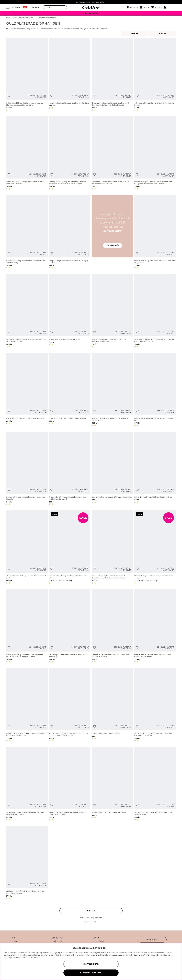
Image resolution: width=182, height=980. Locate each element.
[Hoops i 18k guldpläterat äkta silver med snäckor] (70, 75)
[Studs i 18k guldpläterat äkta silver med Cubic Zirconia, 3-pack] (155, 784)
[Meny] (8, 7)
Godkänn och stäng (91, 973)
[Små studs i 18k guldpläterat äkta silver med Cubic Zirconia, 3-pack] (70, 469)
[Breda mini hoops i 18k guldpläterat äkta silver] (27, 390)
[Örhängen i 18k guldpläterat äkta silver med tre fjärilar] (155, 75)
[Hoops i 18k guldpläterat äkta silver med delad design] (155, 548)
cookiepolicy (33, 957)
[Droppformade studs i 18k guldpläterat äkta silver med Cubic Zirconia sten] (27, 705)
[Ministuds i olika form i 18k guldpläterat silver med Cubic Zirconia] (27, 863)
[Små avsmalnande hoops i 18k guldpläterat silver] (112, 469)
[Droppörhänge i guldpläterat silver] (112, 705)
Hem (8, 18)
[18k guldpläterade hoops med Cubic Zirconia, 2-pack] (27, 548)
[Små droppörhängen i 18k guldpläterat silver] (70, 390)
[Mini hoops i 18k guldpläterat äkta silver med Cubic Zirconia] (112, 390)
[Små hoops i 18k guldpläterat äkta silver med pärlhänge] (70, 626)
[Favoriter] (158, 7)
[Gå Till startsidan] (91, 7)
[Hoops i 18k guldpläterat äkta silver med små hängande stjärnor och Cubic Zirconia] (155, 153)
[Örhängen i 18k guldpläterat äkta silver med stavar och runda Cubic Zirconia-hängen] (70, 153)
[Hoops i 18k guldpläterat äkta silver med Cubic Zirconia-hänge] (27, 232)
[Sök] (55, 7)
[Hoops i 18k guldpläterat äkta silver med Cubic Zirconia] (27, 469)
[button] (146, 7)
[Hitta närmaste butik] (132, 8)
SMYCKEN (35, 7)
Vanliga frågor (98, 941)
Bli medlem (152, 940)
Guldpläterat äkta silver (23, 18)
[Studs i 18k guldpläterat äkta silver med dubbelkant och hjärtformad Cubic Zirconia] (112, 548)
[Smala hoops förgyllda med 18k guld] (70, 311)
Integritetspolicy (14, 957)
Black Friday (57, 941)
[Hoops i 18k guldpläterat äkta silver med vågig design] (70, 232)
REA (25, 7)
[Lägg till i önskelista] (9, 96)
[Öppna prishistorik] (71, 581)
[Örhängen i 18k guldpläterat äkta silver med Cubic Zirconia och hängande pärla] (27, 626)
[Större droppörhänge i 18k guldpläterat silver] (155, 469)
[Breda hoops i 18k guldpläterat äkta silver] (112, 784)
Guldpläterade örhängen (46, 18)
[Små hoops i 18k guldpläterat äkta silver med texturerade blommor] (27, 784)
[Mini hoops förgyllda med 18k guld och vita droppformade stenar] (112, 311)
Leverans (15, 941)
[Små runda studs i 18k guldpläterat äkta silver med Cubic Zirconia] (27, 153)
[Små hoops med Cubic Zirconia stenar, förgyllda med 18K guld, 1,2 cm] (155, 311)
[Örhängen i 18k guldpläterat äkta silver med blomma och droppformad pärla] (27, 75)
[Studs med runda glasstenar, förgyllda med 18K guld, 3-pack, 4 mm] (27, 311)
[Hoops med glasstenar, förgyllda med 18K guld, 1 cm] (155, 390)
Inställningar (91, 964)
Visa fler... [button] (91, 911)
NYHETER (16, 7)
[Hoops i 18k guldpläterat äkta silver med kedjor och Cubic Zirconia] (112, 626)
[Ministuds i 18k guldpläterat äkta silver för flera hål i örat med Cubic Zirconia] (70, 705)
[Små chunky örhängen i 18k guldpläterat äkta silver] (70, 548)
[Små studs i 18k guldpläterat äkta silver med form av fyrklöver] (155, 232)
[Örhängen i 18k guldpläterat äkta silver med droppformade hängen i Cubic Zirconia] (112, 75)
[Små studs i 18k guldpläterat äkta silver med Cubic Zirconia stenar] (155, 626)
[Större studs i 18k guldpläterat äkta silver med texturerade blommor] (155, 705)
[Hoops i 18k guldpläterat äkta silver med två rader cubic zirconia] (70, 784)
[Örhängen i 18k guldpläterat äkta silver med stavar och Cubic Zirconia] (112, 153)
